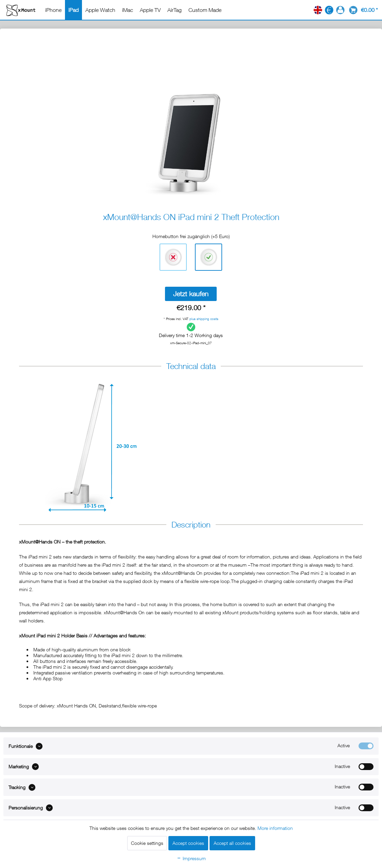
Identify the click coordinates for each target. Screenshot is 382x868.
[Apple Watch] (100, 10)
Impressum (191, 858)
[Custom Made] (205, 10)
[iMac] (128, 10)
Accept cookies (188, 843)
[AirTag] (175, 10)
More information (275, 828)
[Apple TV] (150, 10)
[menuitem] (53, 10)
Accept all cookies (232, 843)
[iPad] (73, 10)
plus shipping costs (204, 319)
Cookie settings (147, 843)
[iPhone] (53, 10)
